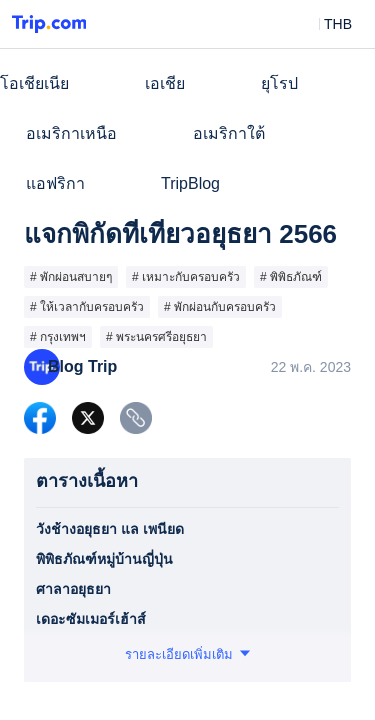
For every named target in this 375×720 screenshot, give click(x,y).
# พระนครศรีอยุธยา (156, 337)
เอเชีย (165, 83)
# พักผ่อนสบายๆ (71, 277)
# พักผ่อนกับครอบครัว (220, 307)
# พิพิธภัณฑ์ (291, 277)
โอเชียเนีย (34, 83)
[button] (323, 24)
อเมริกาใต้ (229, 133)
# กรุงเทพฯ (58, 337)
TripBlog (190, 183)
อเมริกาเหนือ (71, 133)
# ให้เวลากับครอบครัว (87, 307)
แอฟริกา (55, 183)
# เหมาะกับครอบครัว (186, 277)
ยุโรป (279, 83)
